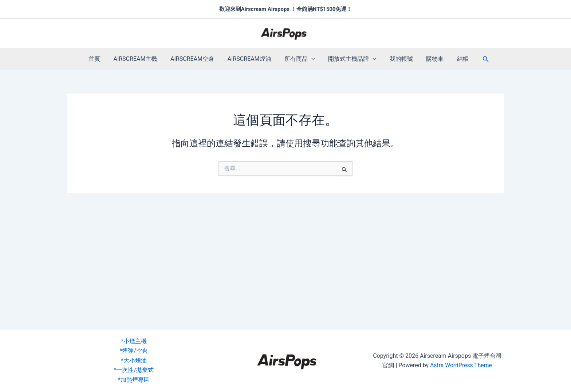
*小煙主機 (134, 341)
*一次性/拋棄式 (134, 370)
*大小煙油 (134, 361)
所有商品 (300, 59)
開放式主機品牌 (351, 59)
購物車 (430, 59)
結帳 (456, 59)
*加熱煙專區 (134, 380)
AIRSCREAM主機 (140, 59)
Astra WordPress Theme (461, 365)
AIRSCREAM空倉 (196, 59)
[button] (311, 59)
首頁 (101, 59)
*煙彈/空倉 (134, 351)
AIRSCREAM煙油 (251, 59)
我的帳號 (398, 59)
